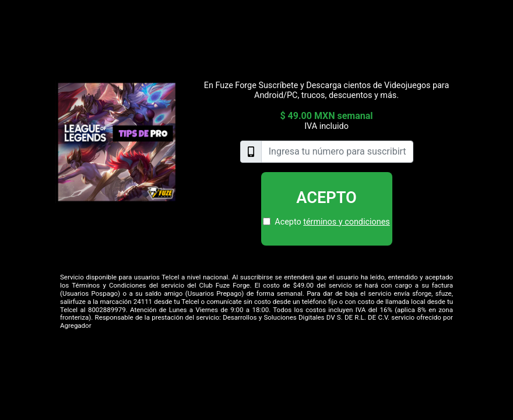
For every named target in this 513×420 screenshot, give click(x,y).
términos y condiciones (346, 222)
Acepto (326, 198)
